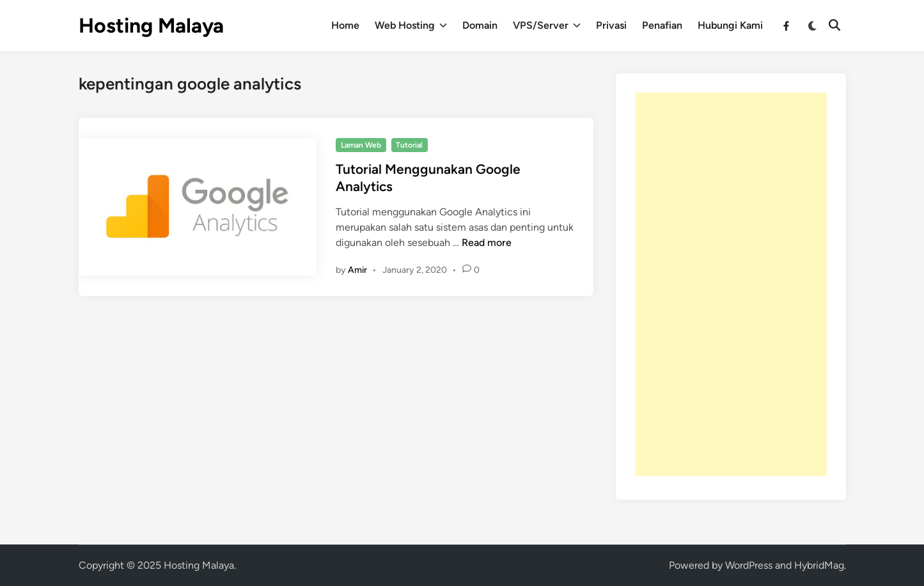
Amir (357, 270)
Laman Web (361, 145)
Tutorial (409, 145)
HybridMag (819, 565)
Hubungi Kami (730, 25)
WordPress (749, 565)
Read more (487, 243)
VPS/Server (547, 26)
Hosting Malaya (151, 26)
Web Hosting (411, 26)
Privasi (611, 25)
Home (345, 25)
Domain (480, 25)
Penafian (662, 25)
